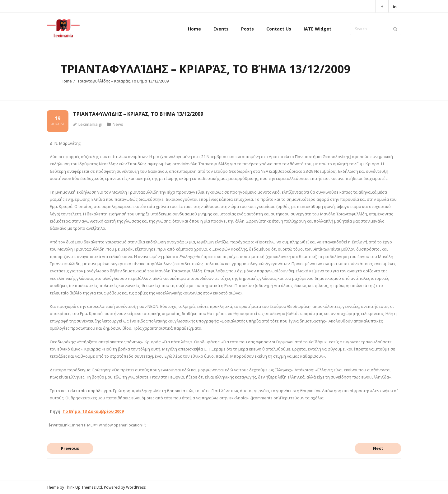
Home (66, 81)
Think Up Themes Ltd (84, 487)
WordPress (136, 487)
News (118, 124)
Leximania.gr (90, 124)
